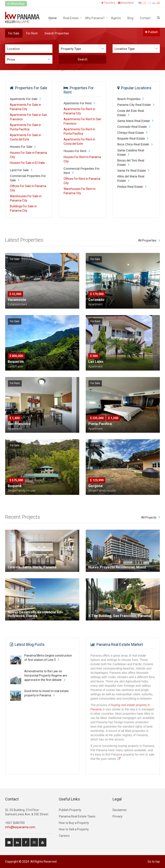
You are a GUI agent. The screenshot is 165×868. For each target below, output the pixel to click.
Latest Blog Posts (30, 644)
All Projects (149, 517)
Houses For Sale (21, 147)
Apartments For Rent (78, 103)
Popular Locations (136, 88)
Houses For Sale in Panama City (28, 155)
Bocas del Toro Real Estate (131, 163)
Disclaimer (120, 810)
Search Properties (57, 33)
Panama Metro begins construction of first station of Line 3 (48, 658)
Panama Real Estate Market (120, 644)
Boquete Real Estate (131, 139)
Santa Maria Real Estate (134, 121)
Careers (64, 836)
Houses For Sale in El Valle (27, 163)
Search (83, 59)
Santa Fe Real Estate (132, 171)
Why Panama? (95, 18)
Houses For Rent (75, 151)
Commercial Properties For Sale (28, 178)
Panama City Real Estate (134, 105)
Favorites (108, 3)
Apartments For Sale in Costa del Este (25, 137)
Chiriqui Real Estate (131, 133)
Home (53, 18)
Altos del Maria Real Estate (131, 179)
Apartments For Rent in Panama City (79, 111)
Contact (145, 18)
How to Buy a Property (74, 823)
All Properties (147, 240)
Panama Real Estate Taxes (77, 816)
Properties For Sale (31, 88)
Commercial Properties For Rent (82, 171)
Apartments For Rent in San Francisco (82, 121)
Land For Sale (19, 170)
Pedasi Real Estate (130, 187)
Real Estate (71, 18)
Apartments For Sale (24, 99)
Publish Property (70, 810)
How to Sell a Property (74, 829)
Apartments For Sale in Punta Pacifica (25, 127)
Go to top (154, 862)
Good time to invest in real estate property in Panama (47, 693)
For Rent (32, 33)
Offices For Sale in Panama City (28, 188)
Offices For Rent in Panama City (82, 181)
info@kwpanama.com (20, 827)
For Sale (14, 33)
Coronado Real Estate (132, 127)
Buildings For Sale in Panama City (23, 208)
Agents (116, 18)
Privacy (118, 816)
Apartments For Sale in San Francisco (28, 117)
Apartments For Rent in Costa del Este (79, 142)
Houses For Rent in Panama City (82, 159)
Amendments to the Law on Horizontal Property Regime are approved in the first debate (46, 676)
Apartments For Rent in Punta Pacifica (79, 131)
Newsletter (126, 3)
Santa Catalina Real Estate (131, 152)
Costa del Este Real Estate (131, 113)
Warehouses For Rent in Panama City (80, 191)
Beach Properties (129, 99)
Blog (130, 18)
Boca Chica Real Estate (133, 144)
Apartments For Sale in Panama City (25, 107)
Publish (151, 32)
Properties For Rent (79, 90)
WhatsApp (16, 4)
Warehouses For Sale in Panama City (26, 198)
